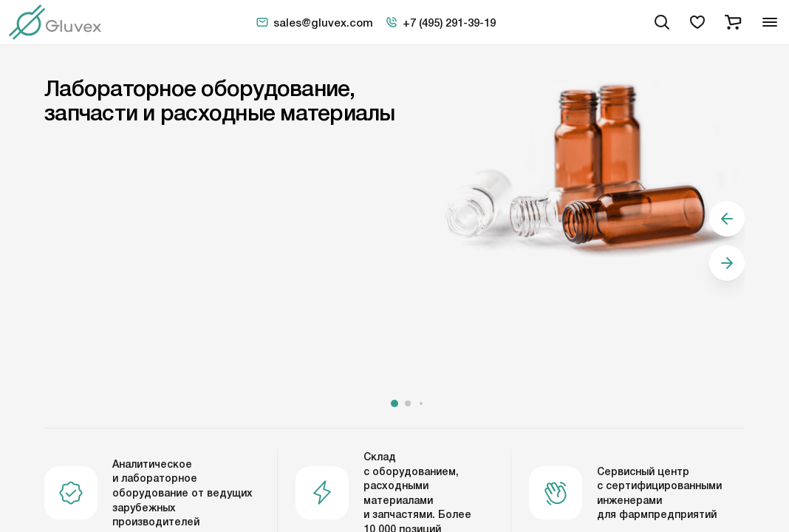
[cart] (733, 22)
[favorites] (697, 22)
